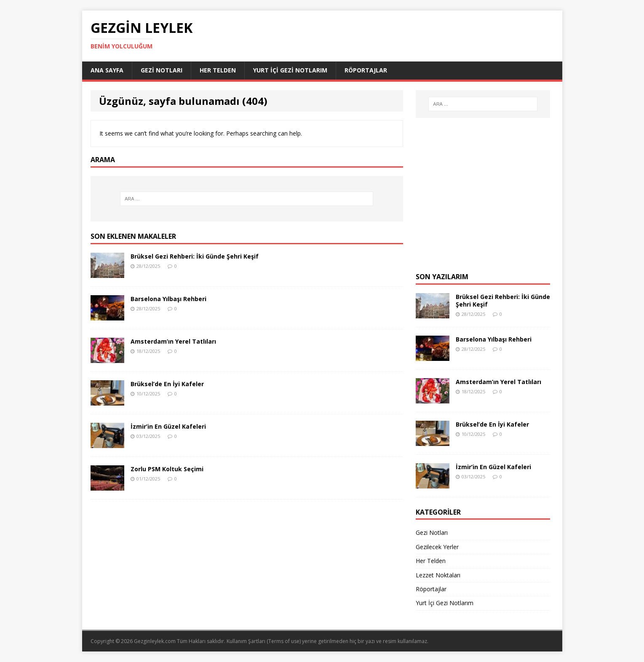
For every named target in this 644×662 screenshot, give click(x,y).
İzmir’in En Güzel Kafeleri (168, 426)
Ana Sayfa (107, 70)
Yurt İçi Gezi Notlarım (290, 70)
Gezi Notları (162, 70)
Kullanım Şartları (246, 641)
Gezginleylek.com (155, 641)
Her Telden (218, 70)
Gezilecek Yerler (437, 547)
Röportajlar (366, 70)
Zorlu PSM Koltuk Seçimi (167, 469)
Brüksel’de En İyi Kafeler (167, 384)
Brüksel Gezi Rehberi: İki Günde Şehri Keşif (195, 256)
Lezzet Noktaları (438, 575)
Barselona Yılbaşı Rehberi (168, 299)
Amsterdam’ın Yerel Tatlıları (173, 341)
